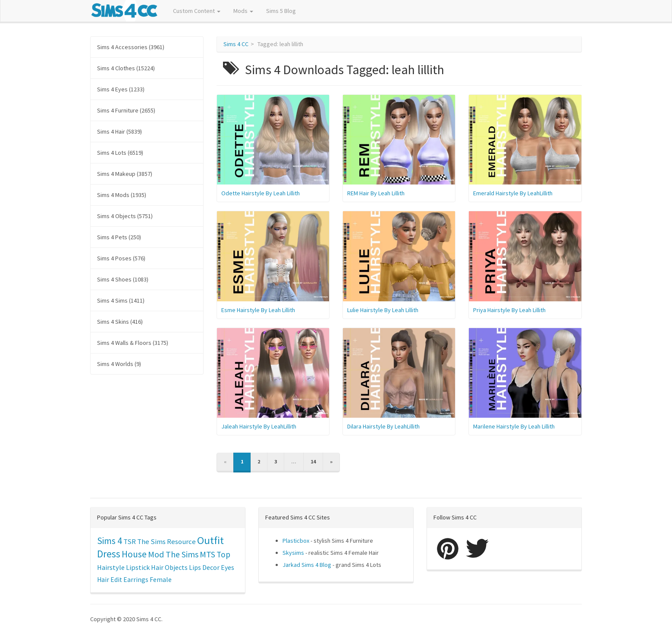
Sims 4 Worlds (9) (119, 364)
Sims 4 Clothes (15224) (126, 68)
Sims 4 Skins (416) (120, 322)
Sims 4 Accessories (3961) (131, 47)
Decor (211, 567)
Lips (195, 567)
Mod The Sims (173, 554)
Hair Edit (110, 580)
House (134, 554)
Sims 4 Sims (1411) (121, 300)
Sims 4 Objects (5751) (125, 216)
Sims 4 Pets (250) (119, 237)
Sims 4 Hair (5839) (119, 131)
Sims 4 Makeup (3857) (125, 174)
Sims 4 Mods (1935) (122, 195)
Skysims (293, 553)
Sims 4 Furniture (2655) (126, 110)
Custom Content (197, 11)
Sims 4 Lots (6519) (120, 153)
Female (161, 580)
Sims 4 (110, 541)
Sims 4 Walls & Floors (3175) (133, 343)
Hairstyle (111, 567)
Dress (109, 554)
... (294, 461)
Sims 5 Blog (281, 11)
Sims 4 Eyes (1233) (121, 89)
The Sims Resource (166, 542)
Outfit (210, 540)
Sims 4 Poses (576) (121, 258)
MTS (207, 554)
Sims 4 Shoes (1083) (123, 279)
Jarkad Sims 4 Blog (307, 565)
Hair (157, 567)
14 (313, 461)
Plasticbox (296, 541)
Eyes (228, 567)
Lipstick (138, 567)
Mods (243, 11)
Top (223, 554)
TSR (130, 541)
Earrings (136, 580)
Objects (176, 567)
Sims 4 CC (236, 44)
